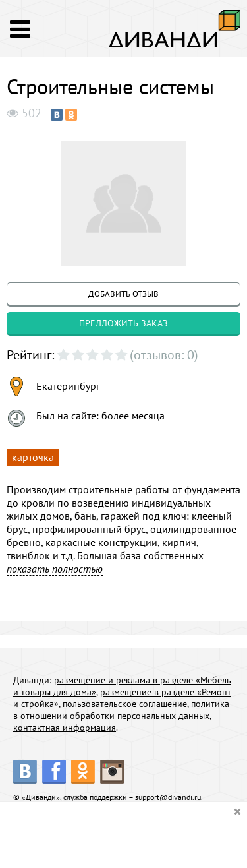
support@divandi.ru (168, 797)
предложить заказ (123, 323)
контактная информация (65, 728)
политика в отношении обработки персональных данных (121, 710)
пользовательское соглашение (125, 704)
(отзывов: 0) (164, 355)
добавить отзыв (123, 294)
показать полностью (55, 569)
